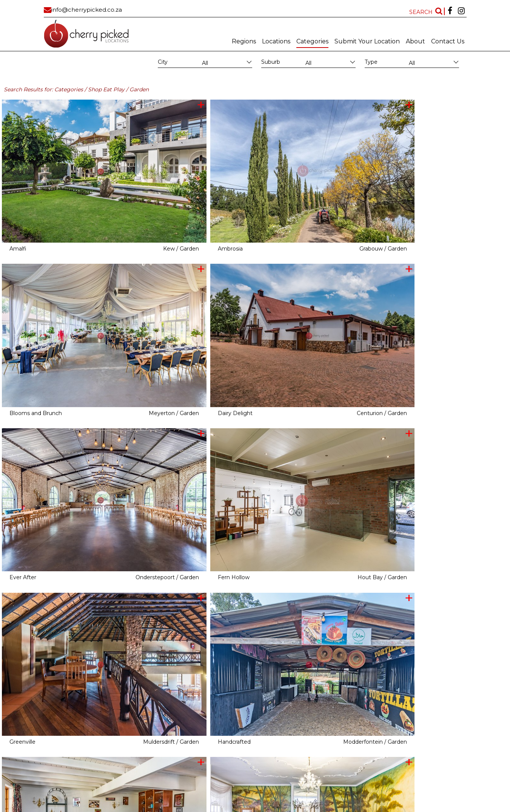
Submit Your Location (367, 41)
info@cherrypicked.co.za (87, 10)
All (205, 63)
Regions (244, 41)
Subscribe (236, 806)
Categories (312, 41)
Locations (276, 41)
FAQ (335, 806)
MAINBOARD (209, 806)
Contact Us (448, 41)
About (415, 41)
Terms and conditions (306, 806)
